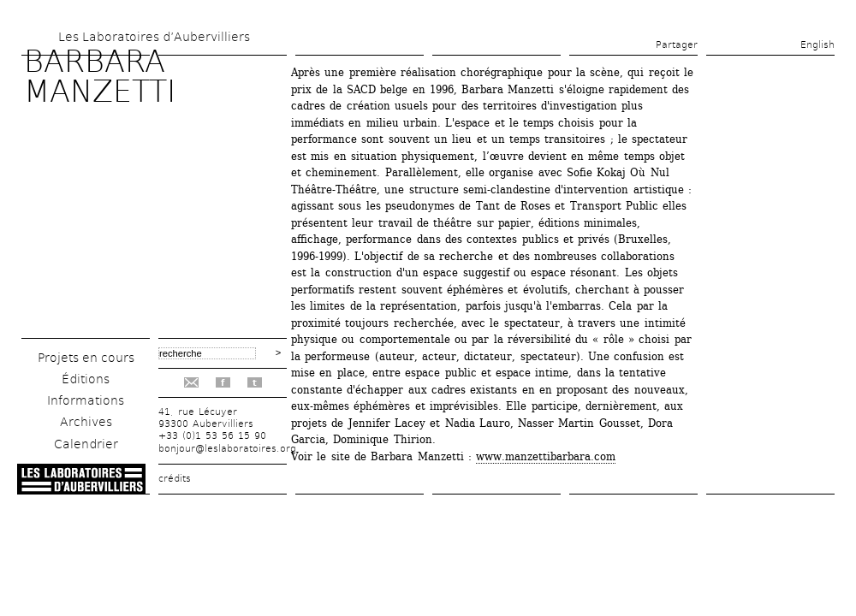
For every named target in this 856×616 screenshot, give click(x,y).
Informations (86, 400)
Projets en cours (86, 358)
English (817, 45)
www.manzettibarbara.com (546, 456)
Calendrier (86, 444)
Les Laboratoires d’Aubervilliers (154, 37)
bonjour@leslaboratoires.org (227, 449)
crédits (175, 479)
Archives (86, 422)
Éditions (86, 379)
